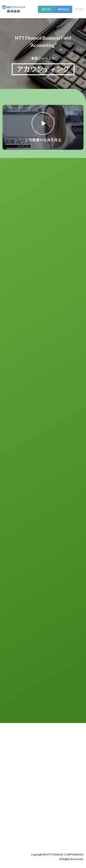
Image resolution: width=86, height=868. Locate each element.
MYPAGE (64, 9)
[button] (79, 9)
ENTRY (46, 9)
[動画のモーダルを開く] (43, 127)
